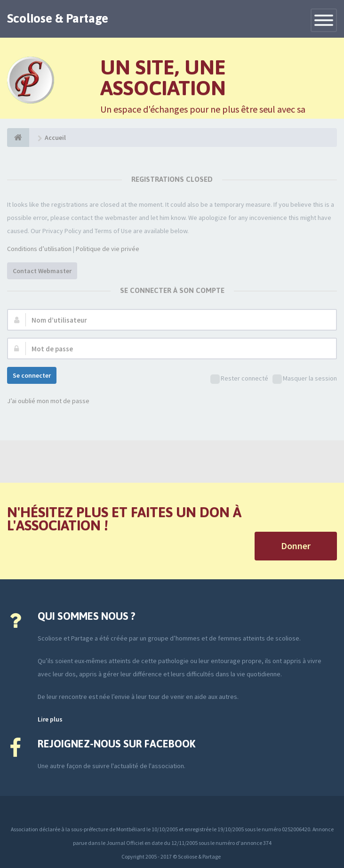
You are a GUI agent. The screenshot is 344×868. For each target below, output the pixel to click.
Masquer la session (305, 379)
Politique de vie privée (108, 249)
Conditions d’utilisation (39, 249)
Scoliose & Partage (58, 18)
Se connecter (32, 375)
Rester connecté (239, 379)
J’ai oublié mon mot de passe (48, 401)
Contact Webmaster (42, 271)
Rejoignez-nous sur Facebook (116, 744)
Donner (296, 546)
